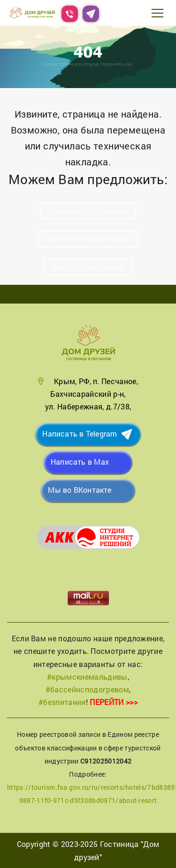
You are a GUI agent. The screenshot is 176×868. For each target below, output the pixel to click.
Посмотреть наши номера (88, 239)
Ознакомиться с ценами (88, 211)
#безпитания (62, 702)
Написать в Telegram (80, 434)
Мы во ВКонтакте (80, 490)
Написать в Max (80, 462)
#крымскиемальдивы (87, 677)
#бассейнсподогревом (87, 689)
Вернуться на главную (88, 267)
